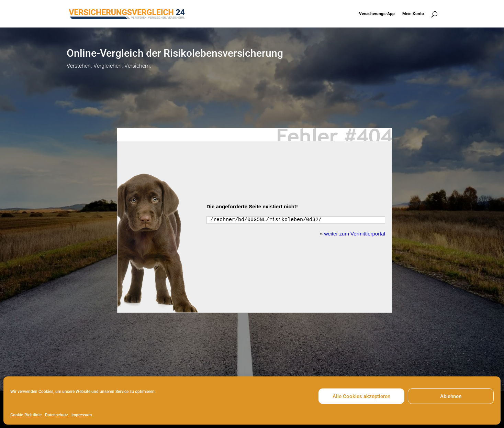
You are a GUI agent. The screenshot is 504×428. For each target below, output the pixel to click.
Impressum (82, 415)
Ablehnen (451, 396)
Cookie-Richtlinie (26, 415)
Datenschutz (57, 415)
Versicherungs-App (377, 14)
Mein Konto (413, 14)
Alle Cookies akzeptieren (361, 396)
